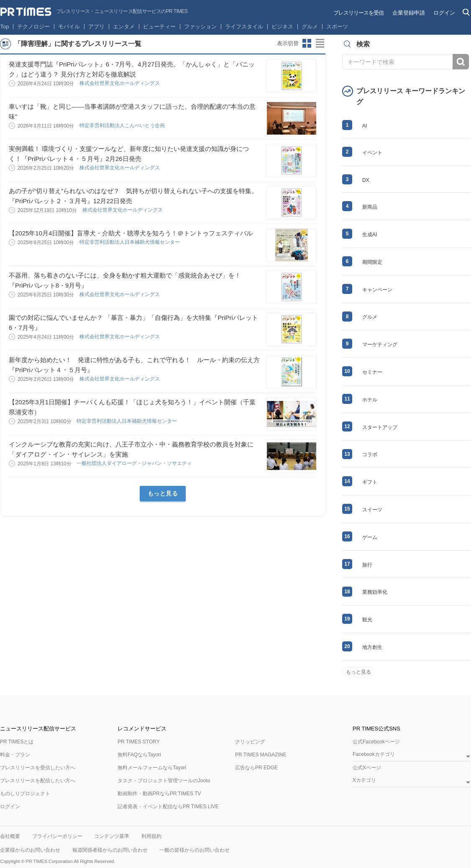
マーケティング (380, 345)
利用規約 (151, 836)
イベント (372, 153)
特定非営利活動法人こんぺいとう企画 (123, 125)
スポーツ (337, 27)
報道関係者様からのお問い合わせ (110, 850)
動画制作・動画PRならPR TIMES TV (159, 794)
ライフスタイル (244, 27)
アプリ (96, 27)
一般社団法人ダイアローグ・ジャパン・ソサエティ (135, 463)
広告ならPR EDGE (256, 768)
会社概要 (10, 836)
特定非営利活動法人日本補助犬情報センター (130, 242)
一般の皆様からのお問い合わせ (195, 850)
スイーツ (372, 510)
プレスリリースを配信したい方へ (38, 781)
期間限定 (372, 262)
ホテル (370, 400)
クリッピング (250, 742)
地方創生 (372, 647)
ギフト (370, 482)
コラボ (370, 454)
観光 (367, 620)
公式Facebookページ (376, 742)
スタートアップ (380, 427)
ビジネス (282, 27)
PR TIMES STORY (139, 742)
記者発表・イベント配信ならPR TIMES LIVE (168, 807)
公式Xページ (367, 768)
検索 (461, 62)
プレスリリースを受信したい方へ (38, 768)
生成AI (370, 235)
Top (5, 27)
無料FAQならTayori (139, 755)
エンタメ (124, 27)
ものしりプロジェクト (25, 794)
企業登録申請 (409, 13)
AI (365, 126)
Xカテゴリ (364, 780)
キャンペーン (377, 290)
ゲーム (370, 537)
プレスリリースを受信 (358, 13)
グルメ (310, 27)
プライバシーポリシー (57, 836)
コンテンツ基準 (112, 836)
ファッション (200, 27)
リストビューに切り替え (320, 43)
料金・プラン (15, 755)
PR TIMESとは (17, 742)
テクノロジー (33, 27)
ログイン (444, 13)
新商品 (370, 207)
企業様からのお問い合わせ (30, 850)
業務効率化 (375, 592)
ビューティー (159, 27)
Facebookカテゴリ (374, 754)
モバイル (69, 27)
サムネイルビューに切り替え (307, 43)
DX (366, 180)
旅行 (367, 565)
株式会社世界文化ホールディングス (120, 83)
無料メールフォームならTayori (152, 768)
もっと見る (163, 493)
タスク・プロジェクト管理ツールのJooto (164, 781)
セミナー (372, 372)
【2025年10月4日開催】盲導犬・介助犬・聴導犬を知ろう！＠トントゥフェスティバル (131, 233)
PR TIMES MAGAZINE (261, 755)
